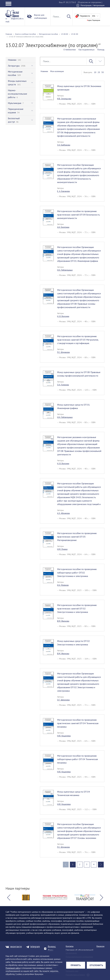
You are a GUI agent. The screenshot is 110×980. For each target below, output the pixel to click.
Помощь (101, 50)
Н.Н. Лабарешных (65, 270)
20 (99, 72)
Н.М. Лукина (62, 549)
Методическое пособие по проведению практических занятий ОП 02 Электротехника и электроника (77, 609)
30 (103, 72)
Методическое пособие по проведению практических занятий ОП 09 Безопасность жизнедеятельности (78, 215)
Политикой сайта (13, 968)
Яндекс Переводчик (94, 20)
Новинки (44, 71)
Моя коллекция (57, 71)
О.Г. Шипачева (63, 700)
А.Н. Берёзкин (63, 227)
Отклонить (96, 965)
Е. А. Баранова (63, 191)
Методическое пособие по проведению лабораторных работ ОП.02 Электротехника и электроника (77, 573)
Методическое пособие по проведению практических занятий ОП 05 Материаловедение (77, 537)
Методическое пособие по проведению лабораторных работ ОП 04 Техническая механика (77, 759)
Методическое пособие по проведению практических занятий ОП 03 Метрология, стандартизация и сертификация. (78, 340)
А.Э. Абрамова (63, 513)
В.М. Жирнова (63, 621)
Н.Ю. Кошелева (64, 736)
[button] (9, 897)
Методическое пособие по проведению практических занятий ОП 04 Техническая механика (78, 723)
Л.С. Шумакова (63, 352)
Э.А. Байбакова (64, 145)
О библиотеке (70, 50)
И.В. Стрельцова (64, 99)
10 (95, 72)
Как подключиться (87, 50)
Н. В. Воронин (63, 316)
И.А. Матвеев (63, 585)
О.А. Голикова (63, 385)
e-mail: (8, 20)
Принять (76, 965)
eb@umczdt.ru (17, 19)
